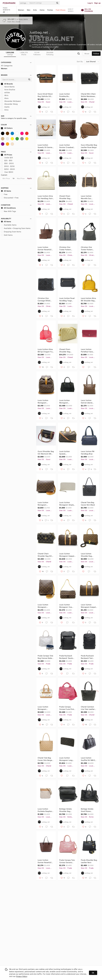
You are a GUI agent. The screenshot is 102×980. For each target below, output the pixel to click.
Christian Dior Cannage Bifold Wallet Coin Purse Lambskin (45, 300)
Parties (50, 10)
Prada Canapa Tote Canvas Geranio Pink (67, 861)
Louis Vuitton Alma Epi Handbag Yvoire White (46, 197)
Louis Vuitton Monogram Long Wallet (66, 759)
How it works (71, 10)
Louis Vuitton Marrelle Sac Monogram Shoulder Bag (86, 197)
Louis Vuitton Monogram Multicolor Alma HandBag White (44, 708)
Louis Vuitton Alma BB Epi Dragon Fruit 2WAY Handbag (46, 351)
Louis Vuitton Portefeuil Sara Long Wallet (87, 351)
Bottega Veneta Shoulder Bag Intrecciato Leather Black (67, 810)
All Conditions (8, 208)
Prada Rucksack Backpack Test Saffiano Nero (87, 657)
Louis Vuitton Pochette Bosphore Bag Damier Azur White (45, 810)
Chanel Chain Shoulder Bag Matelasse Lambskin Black (66, 197)
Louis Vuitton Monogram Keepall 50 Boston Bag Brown (89, 606)
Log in (90, 3)
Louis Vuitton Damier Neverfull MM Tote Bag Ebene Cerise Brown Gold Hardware (46, 248)
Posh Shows (61, 10)
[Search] (42, 3)
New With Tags (8, 211)
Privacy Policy (22, 976)
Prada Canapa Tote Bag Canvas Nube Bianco (45, 657)
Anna (5, 110)
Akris (5, 95)
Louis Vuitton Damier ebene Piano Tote (87, 402)
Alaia (5, 98)
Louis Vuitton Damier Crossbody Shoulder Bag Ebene (67, 146)
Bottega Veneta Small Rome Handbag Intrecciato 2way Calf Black (88, 810)
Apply (30, 178)
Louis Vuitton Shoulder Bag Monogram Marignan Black (87, 555)
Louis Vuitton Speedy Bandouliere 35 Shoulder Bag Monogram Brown (66, 453)
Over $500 (7, 172)
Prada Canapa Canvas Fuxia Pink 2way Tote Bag (67, 708)
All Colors (7, 128)
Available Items (9, 225)
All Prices (7, 155)
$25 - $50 (7, 161)
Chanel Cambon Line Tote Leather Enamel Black (88, 708)
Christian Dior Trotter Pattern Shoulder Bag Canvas (87, 248)
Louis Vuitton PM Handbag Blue (88, 453)
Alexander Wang (9, 104)
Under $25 (7, 158)
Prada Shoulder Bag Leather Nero (89, 861)
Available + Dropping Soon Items (16, 228)
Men (29, 10)
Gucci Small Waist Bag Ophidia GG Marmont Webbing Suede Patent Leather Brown (45, 95)
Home (42, 10)
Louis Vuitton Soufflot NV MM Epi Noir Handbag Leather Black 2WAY (89, 759)
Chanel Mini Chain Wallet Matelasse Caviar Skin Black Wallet (88, 95)
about (87, 54)
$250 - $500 (8, 169)
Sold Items (7, 235)
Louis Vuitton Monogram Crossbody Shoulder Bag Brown (43, 504)
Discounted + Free (10, 198)
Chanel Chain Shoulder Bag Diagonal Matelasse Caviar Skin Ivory (67, 351)
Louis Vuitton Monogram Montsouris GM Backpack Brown (44, 402)
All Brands (7, 84)
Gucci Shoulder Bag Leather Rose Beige (89, 146)
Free (4, 194)
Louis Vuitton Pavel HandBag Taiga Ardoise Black (67, 300)
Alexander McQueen (11, 101)
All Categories (7, 66)
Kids (35, 10)
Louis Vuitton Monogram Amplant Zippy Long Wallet (67, 504)
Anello (5, 107)
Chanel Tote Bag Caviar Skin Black (88, 504)
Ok (93, 973)
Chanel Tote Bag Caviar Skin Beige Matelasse (45, 759)
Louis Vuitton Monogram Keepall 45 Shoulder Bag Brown (67, 555)
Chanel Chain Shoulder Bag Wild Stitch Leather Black (45, 555)
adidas (5, 92)
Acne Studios (8, 90)
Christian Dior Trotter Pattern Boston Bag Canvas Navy (67, 248)
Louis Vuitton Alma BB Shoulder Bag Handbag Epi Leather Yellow (88, 300)
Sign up (97, 3)
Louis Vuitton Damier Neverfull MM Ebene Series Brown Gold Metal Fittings (45, 861)
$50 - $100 (7, 163)
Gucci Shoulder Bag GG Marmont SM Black (46, 453)
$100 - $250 (8, 166)
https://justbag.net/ (40, 42)
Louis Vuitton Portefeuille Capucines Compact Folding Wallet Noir (66, 95)
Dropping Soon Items (11, 232)
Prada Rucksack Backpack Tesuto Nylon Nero (66, 657)
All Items (6, 191)
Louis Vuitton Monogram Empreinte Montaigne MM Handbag (65, 402)
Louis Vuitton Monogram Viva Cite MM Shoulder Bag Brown (67, 606)
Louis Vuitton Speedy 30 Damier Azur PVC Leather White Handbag (45, 146)
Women (21, 10)
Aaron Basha (8, 87)
